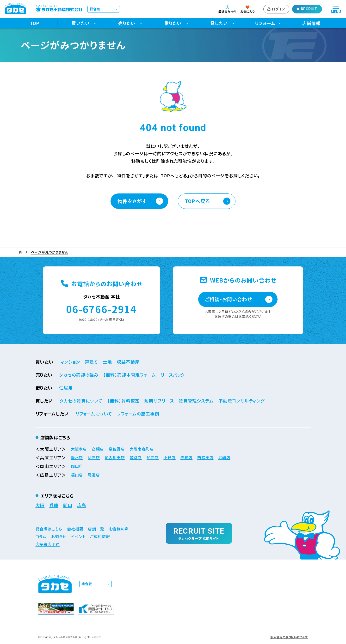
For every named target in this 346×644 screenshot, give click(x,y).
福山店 (77, 475)
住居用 (66, 388)
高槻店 (98, 449)
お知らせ (59, 536)
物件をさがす (132, 201)
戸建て (92, 362)
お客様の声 (119, 529)
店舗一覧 (96, 529)
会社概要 (75, 529)
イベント (78, 536)
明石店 (94, 457)
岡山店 (77, 466)
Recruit (309, 9)
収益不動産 (128, 362)
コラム (41, 536)
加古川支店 (115, 457)
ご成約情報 (100, 536)
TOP (35, 23)
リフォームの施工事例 (138, 414)
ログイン (278, 9)
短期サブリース (159, 401)
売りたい (127, 23)
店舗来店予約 (48, 544)
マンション (70, 362)
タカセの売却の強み (79, 375)
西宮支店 (205, 457)
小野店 (169, 457)
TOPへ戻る (197, 201)
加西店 (153, 457)
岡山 (68, 505)
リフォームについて (94, 414)
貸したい (219, 23)
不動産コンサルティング (241, 401)
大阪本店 (79, 449)
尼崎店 (224, 457)
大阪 (40, 505)
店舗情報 (311, 23)
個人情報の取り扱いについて (289, 637)
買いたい (81, 23)
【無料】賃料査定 (123, 401)
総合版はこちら (49, 529)
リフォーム (265, 23)
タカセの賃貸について (81, 401)
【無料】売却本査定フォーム (130, 375)
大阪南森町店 (142, 449)
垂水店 (77, 457)
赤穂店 (186, 457)
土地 (107, 362)
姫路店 (136, 457)
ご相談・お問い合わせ (229, 299)
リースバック (173, 375)
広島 (82, 505)
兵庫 (54, 505)
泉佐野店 (117, 449)
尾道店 (94, 475)
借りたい (173, 23)
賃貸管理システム (196, 401)
